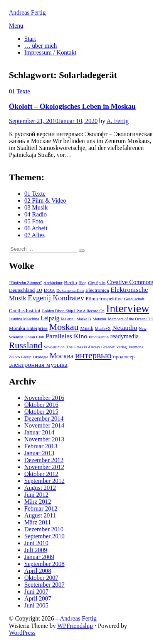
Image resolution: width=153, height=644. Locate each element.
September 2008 (44, 564)
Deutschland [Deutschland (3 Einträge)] (22, 290)
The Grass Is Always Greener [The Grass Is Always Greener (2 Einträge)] (90, 347)
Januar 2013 (39, 453)
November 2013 (44, 439)
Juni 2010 (36, 543)
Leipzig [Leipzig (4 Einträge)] (50, 318)
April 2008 (38, 571)
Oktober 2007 (41, 578)
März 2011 (38, 522)
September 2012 (44, 481)
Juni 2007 (36, 592)
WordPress (22, 633)
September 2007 (44, 585)
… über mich (40, 46)
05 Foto (34, 221)
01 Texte (19, 91)
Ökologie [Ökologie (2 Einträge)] (40, 357)
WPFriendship (75, 626)
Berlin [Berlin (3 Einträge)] (71, 282)
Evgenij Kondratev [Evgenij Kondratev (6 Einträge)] (56, 298)
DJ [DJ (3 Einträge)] (39, 290)
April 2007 (38, 598)
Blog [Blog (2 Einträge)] (83, 283)
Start (30, 39)
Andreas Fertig (27, 12)
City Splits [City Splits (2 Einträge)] (97, 283)
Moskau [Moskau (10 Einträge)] (64, 327)
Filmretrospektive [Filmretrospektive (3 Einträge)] (104, 299)
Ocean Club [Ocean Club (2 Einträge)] (34, 337)
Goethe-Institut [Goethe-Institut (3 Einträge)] (24, 310)
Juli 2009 (36, 550)
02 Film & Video (45, 201)
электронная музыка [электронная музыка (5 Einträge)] (38, 364)
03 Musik (36, 207)
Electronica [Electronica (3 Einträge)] (97, 290)
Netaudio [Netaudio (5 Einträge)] (125, 328)
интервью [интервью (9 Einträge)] (93, 355)
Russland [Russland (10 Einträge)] (26, 345)
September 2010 (44, 536)
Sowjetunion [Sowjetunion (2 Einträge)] (54, 347)
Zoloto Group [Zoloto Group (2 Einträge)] (20, 357)
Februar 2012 (41, 508)
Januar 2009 (39, 557)
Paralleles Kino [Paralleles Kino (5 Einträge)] (66, 336)
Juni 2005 (36, 605)
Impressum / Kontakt (50, 52)
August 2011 (40, 515)
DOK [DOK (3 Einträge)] (49, 290)
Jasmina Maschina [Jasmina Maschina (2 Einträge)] (24, 319)
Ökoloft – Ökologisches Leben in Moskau (72, 106)
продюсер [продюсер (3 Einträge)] (124, 357)
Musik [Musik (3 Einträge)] (87, 328)
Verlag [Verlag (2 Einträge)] (121, 347)
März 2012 (38, 502)
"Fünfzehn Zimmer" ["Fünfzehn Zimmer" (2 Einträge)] (25, 283)
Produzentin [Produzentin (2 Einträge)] (99, 337)
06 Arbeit (36, 228)
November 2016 (44, 398)
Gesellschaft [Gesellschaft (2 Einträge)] (134, 299)
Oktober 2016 (41, 405)
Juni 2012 (36, 495)
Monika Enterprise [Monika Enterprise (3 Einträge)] (28, 328)
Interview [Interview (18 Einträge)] (128, 308)
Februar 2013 (41, 446)
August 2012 (40, 488)
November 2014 (44, 425)
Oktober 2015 (41, 412)
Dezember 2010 (44, 529)
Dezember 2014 (44, 419)
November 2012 (44, 467)
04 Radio (35, 214)
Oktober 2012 (41, 474)
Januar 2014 (39, 432)
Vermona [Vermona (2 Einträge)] (136, 347)
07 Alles (34, 235)
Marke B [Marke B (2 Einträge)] (84, 319)
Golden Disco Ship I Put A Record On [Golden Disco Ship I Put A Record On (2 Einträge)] (73, 311)
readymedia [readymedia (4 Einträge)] (124, 336)
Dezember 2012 (44, 460)
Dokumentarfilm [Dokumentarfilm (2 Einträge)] (70, 290)
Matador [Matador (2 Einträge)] (99, 319)
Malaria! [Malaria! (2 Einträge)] (68, 319)
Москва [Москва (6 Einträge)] (62, 356)
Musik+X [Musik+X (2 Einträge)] (103, 329)
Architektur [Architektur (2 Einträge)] (53, 283)
